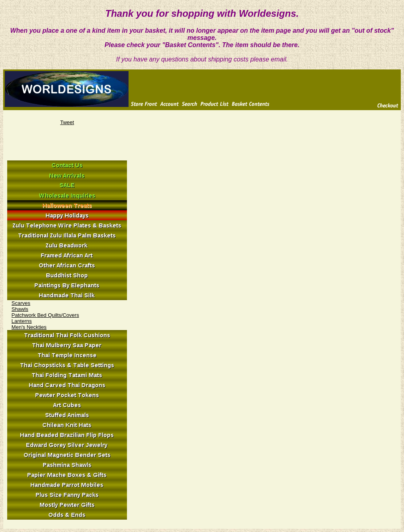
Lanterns (22, 321)
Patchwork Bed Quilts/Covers (45, 315)
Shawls (20, 309)
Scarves (21, 303)
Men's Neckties (29, 327)
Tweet (67, 122)
